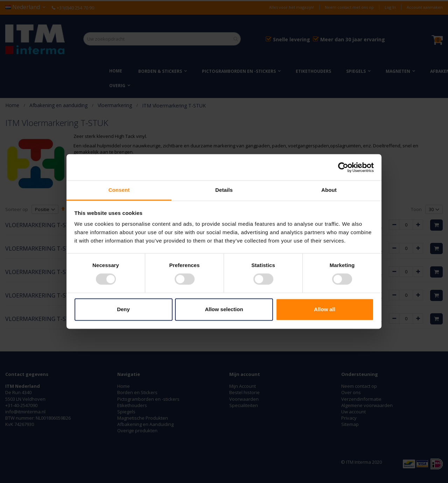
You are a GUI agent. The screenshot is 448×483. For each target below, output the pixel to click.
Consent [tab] (119, 190)
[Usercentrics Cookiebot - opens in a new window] (343, 167)
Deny (123, 309)
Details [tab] (224, 190)
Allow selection (224, 309)
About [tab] (329, 190)
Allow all (325, 309)
